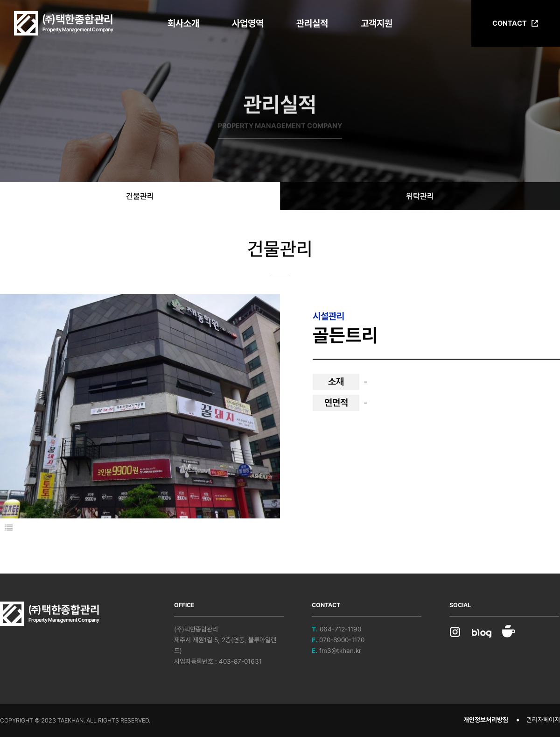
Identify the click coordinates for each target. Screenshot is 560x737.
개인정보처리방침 (486, 720)
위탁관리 (420, 196)
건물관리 (140, 196)
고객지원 (377, 23)
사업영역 (248, 23)
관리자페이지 (543, 720)
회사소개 (183, 23)
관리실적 (312, 23)
